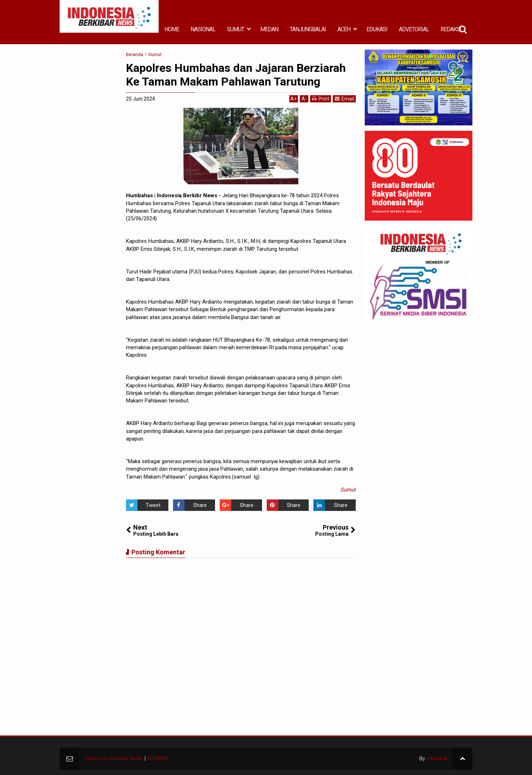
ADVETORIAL (414, 29)
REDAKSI (451, 29)
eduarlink (437, 758)
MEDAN (269, 29)
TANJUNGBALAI (308, 29)
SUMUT (235, 29)
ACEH (344, 29)
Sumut (348, 490)
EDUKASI (377, 29)
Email (344, 99)
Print (321, 99)
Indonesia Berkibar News (114, 758)
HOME (172, 29)
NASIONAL (203, 29)
